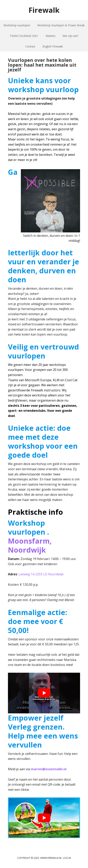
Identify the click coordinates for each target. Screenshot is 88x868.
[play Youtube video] (44, 693)
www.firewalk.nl (51, 858)
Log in (67, 858)
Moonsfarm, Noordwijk (30, 545)
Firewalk (44, 10)
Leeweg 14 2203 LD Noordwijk (41, 574)
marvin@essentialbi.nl (49, 769)
